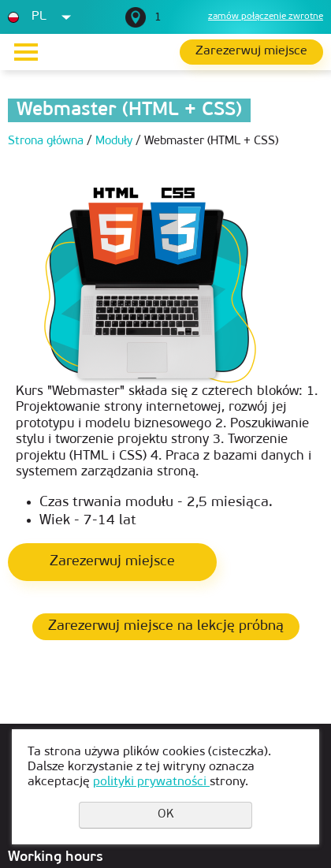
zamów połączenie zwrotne (266, 17)
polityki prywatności (151, 782)
